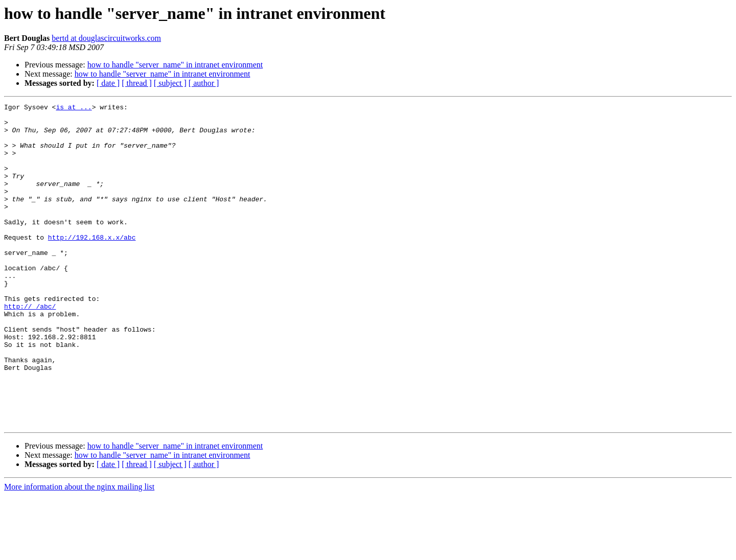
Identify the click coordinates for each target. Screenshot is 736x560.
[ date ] (108, 83)
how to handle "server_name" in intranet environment (175, 65)
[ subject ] (170, 83)
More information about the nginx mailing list (79, 551)
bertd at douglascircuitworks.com (106, 38)
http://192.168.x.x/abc (92, 265)
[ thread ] (137, 83)
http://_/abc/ (30, 347)
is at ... (74, 108)
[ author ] (204, 83)
